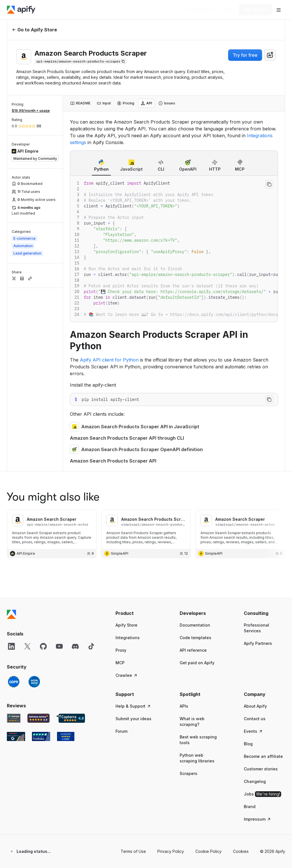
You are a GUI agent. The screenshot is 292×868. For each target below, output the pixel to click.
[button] (136, 430)
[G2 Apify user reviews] (16, 553)
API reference (193, 467)
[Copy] (81, 61)
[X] (27, 463)
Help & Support (133, 523)
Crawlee (127, 492)
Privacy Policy (171, 668)
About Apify (255, 523)
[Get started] (255, 10)
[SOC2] (34, 498)
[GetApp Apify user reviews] (14, 535)
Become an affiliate (263, 573)
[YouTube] (59, 463)
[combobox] (270, 55)
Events (253, 548)
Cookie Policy (208, 668)
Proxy (121, 467)
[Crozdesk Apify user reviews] (66, 553)
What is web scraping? (192, 538)
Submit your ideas (133, 535)
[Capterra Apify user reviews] (71, 535)
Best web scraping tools (198, 556)
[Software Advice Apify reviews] (39, 535)
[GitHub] (43, 463)
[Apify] (21, 10)
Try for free (245, 55)
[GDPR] (14, 498)
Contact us (255, 535)
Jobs (262, 611)
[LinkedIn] (11, 463)
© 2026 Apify (273, 668)
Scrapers (188, 590)
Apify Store (126, 442)
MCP (120, 479)
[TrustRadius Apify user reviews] (41, 553)
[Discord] (75, 463)
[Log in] (227, 10)
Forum (121, 548)
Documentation (195, 442)
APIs (184, 523)
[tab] (80, 103)
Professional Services (256, 444)
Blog (248, 560)
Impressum (257, 636)
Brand (250, 623)
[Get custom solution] (199, 10)
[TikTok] (91, 463)
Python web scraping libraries (197, 575)
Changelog (255, 598)
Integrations (128, 454)
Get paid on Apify (197, 479)
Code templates (195, 454)
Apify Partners (258, 460)
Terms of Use (133, 668)
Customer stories (261, 585)
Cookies (241, 668)
